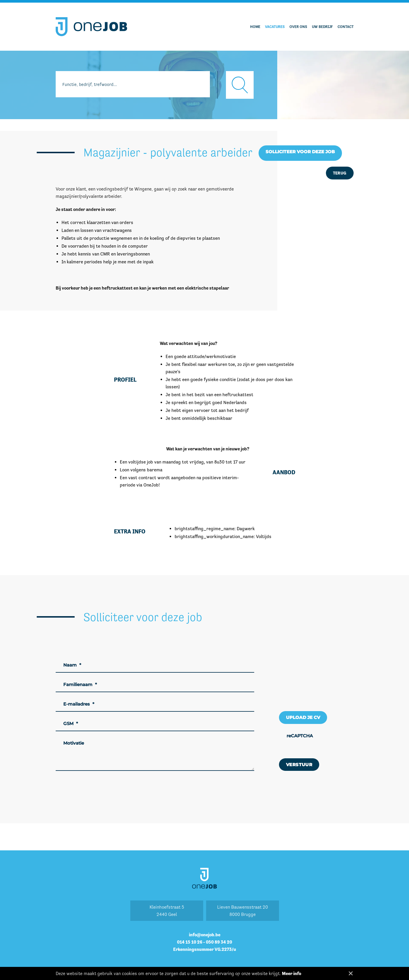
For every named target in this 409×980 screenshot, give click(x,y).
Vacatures (275, 27)
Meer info (292, 973)
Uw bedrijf (322, 27)
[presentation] (323, 741)
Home (255, 27)
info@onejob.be (205, 935)
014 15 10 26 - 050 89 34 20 (204, 942)
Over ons (298, 27)
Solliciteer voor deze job (300, 152)
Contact (346, 27)
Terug (340, 173)
